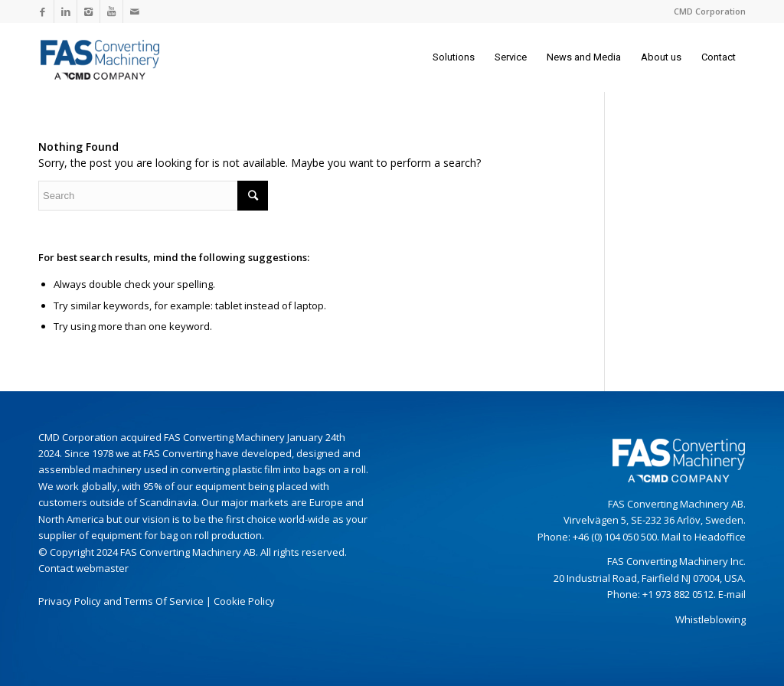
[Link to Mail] (135, 11)
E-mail (732, 594)
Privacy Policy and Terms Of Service (121, 601)
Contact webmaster (83, 568)
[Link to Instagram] (88, 11)
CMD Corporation (710, 11)
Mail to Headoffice (704, 537)
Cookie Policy (244, 601)
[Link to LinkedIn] (65, 11)
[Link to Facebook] (42, 11)
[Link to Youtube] (111, 11)
